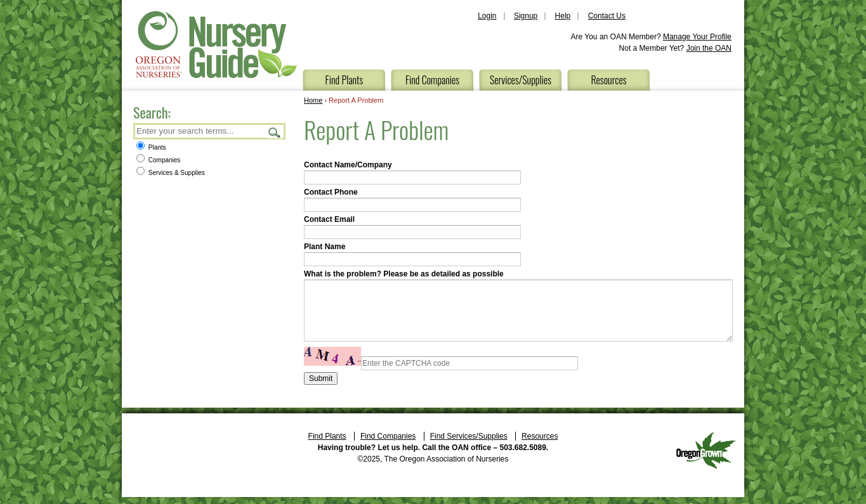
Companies (158, 160)
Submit (321, 378)
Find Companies (432, 80)
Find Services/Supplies (469, 436)
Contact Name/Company (348, 165)
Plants (151, 147)
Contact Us (607, 16)
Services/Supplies (521, 80)
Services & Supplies (171, 173)
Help (563, 16)
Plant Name (325, 247)
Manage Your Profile (697, 37)
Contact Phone (331, 192)
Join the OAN (709, 48)
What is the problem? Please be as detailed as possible (404, 274)
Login (487, 16)
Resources (608, 80)
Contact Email (329, 219)
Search (275, 132)
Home (313, 100)
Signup (526, 16)
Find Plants (344, 80)
